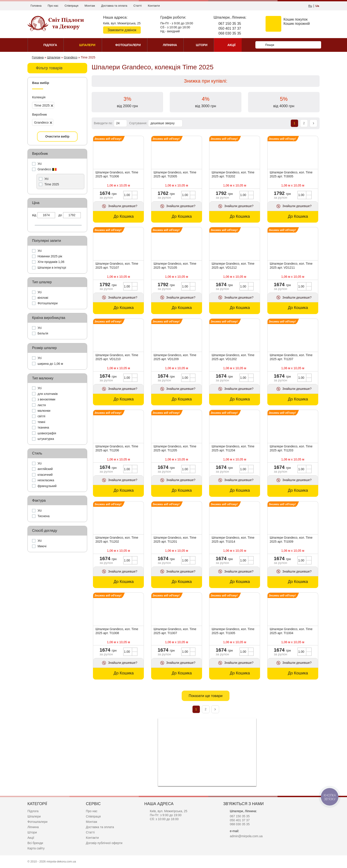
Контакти (154, 6)
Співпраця (71, 6)
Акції (31, 838)
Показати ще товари (206, 696)
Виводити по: (103, 123)
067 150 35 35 (230, 24)
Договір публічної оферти (104, 843)
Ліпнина (33, 827)
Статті (138, 6)
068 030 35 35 (230, 33)
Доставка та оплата (114, 6)
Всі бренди (35, 843)
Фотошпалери (37, 822)
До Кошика (124, 216)
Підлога (33, 811)
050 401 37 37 (230, 28)
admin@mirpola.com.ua (246, 836)
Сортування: (138, 123)
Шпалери (34, 816)
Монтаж (90, 6)
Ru (310, 6)
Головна (36, 6)
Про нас (53, 6)
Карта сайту (36, 848)
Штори (32, 832)
